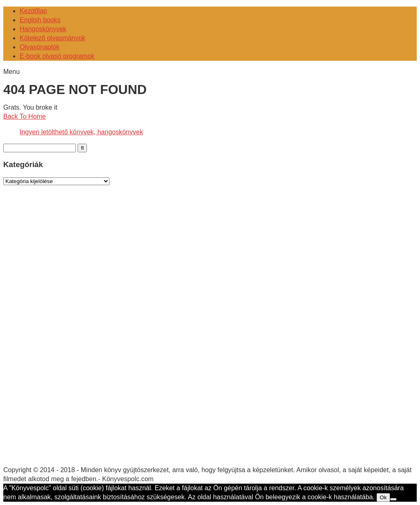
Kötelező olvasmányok (52, 38)
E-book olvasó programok (57, 56)
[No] (393, 499)
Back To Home (25, 116)
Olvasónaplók (40, 47)
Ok (383, 497)
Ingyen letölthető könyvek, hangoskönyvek (81, 132)
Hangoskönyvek (43, 29)
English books (40, 20)
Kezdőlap (33, 11)
